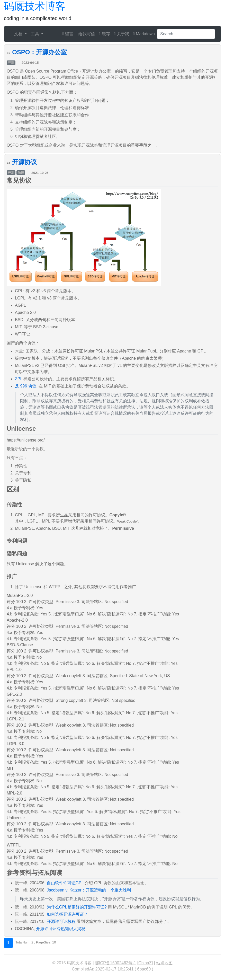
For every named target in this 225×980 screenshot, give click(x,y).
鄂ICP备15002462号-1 (115, 963)
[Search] (186, 34)
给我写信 (86, 34)
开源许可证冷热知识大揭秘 (61, 929)
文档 (19, 34)
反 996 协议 (26, 386)
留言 (68, 34)
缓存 (104, 34)
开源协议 (24, 162)
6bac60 (144, 969)
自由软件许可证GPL (65, 883)
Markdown (144, 34)
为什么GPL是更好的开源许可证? (77, 907)
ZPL (19, 379)
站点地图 (164, 963)
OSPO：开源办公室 (39, 52)
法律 (21, 173)
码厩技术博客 (35, 6)
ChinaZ (145, 963)
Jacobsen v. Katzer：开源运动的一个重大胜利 (89, 890)
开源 (11, 63)
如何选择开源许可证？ (67, 914)
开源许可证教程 (61, 921)
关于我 (122, 34)
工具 (35, 34)
